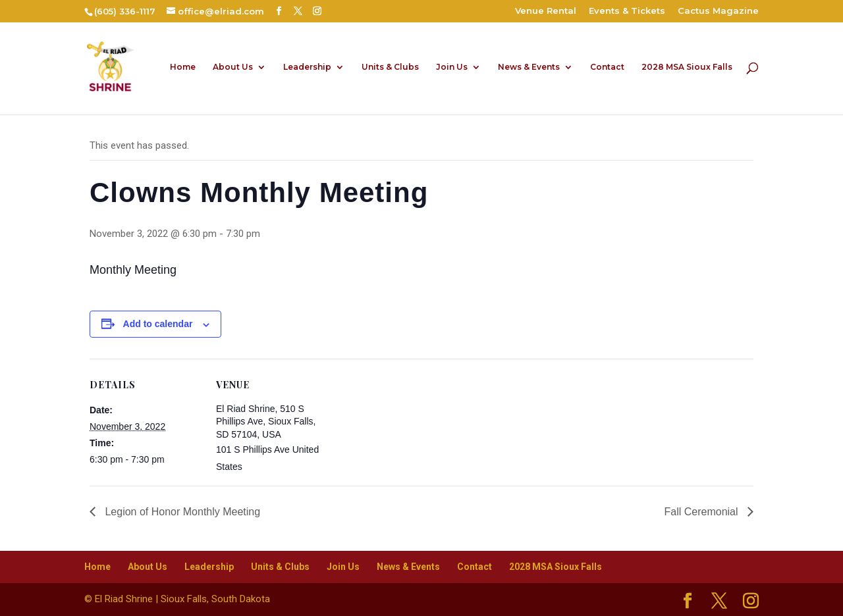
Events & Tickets (627, 11)
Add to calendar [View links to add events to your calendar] (158, 324)
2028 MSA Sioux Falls (687, 67)
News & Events (529, 67)
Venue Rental (546, 11)
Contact (607, 67)
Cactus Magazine (718, 11)
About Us (233, 67)
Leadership (307, 67)
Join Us (452, 67)
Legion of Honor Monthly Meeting (181, 512)
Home (183, 67)
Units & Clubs (390, 67)
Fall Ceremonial (703, 512)
